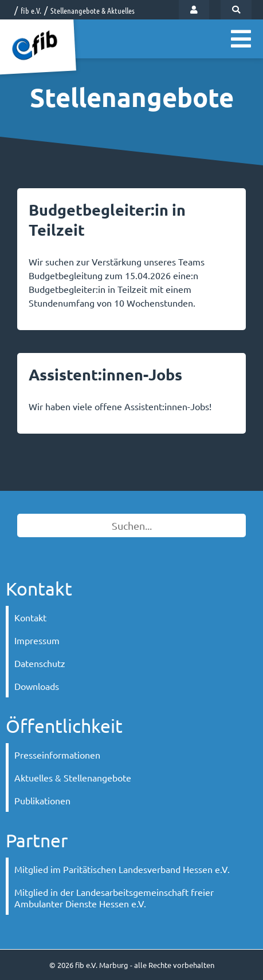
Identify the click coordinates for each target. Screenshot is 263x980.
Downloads (37, 686)
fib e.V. (31, 10)
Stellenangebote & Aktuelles (93, 10)
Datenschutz (40, 663)
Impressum (37, 640)
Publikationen (42, 800)
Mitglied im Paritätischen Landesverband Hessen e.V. (122, 869)
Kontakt (30, 617)
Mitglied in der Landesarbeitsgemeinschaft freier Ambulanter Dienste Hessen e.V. (114, 898)
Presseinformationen (57, 755)
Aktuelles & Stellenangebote (73, 777)
